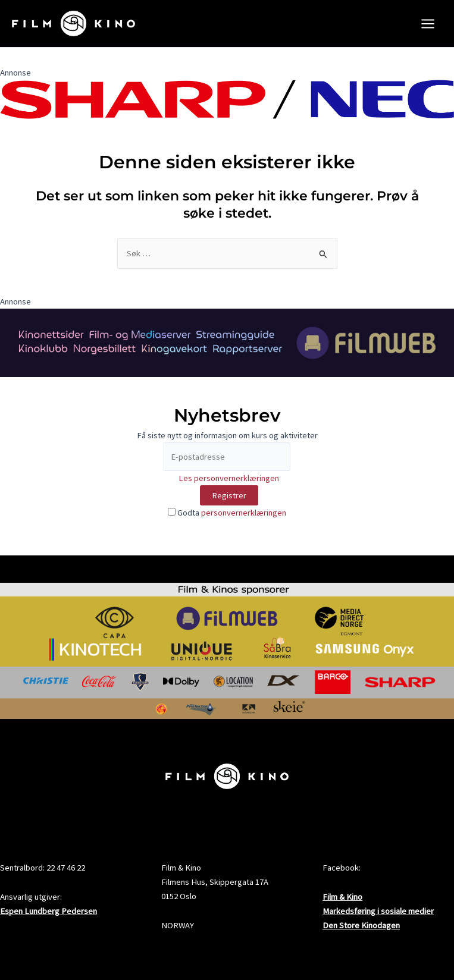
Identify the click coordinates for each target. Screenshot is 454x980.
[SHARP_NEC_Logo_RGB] (227, 106)
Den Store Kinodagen (361, 926)
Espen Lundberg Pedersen (48, 912)
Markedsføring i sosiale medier (378, 912)
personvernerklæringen (244, 521)
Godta (227, 521)
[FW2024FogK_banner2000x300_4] (227, 350)
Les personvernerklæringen (229, 486)
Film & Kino (342, 897)
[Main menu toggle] (428, 27)
